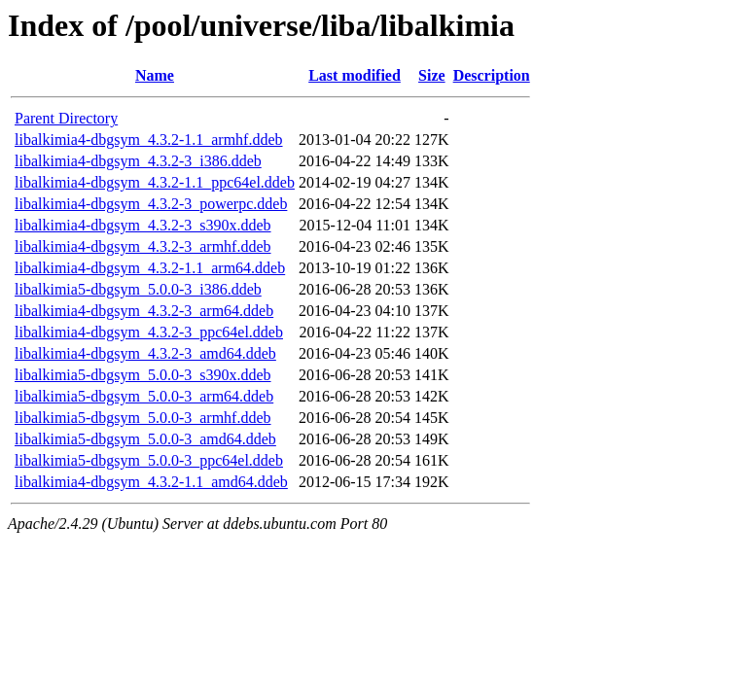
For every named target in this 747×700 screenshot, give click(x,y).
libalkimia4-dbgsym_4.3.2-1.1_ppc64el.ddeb (155, 182)
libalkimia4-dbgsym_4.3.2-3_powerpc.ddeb (151, 204)
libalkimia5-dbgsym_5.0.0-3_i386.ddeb (138, 289)
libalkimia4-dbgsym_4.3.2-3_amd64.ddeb (145, 353)
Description (492, 75)
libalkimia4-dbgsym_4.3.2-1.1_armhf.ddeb (149, 140)
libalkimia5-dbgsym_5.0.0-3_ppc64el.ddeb (149, 460)
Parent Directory (66, 118)
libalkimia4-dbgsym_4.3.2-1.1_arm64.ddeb (150, 268)
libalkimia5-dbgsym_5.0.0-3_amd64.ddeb (145, 439)
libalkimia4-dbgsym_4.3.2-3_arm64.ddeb (144, 311)
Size (432, 75)
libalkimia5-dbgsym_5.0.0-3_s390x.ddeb (143, 375)
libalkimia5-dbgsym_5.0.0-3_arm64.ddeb (144, 396)
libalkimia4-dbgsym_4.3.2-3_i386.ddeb (138, 161)
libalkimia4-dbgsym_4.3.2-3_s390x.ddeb (143, 225)
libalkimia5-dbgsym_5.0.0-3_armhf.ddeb (143, 418)
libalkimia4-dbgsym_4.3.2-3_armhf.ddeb (143, 246)
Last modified (355, 75)
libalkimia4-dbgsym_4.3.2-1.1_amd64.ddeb (151, 482)
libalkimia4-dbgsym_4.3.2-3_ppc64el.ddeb (149, 332)
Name (155, 75)
